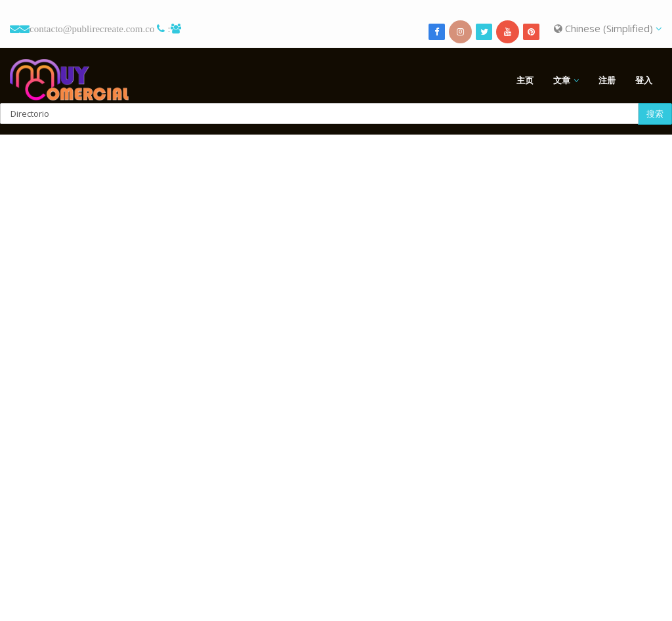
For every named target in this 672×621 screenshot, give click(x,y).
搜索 (655, 114)
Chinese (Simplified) (608, 28)
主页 (525, 80)
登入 (644, 80)
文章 (562, 80)
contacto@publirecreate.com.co (92, 29)
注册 (607, 80)
